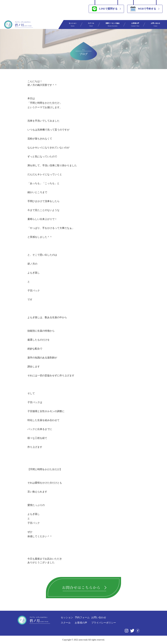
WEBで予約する (143, 9)
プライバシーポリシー (104, 623)
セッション (73, 25)
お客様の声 (135, 25)
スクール (91, 25)
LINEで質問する (105, 9)
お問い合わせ (155, 25)
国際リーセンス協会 (113, 25)
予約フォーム (82, 617)
